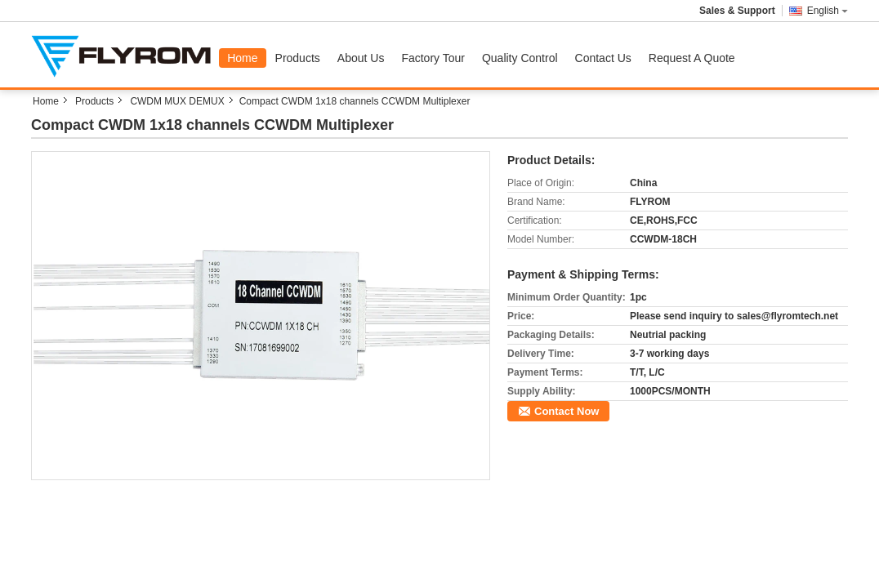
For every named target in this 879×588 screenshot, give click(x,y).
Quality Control (520, 58)
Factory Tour (433, 58)
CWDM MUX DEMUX (177, 101)
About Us (361, 58)
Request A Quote (692, 58)
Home (242, 58)
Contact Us (603, 58)
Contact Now (567, 411)
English (828, 11)
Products (298, 58)
